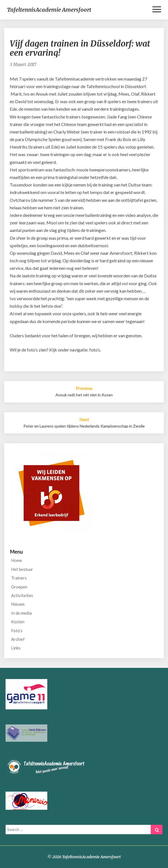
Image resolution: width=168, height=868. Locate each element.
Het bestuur (22, 569)
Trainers (19, 578)
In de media (21, 613)
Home (17, 560)
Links (16, 648)
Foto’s (17, 631)
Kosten (18, 622)
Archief (18, 639)
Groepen (19, 587)
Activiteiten (22, 595)
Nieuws (18, 604)
